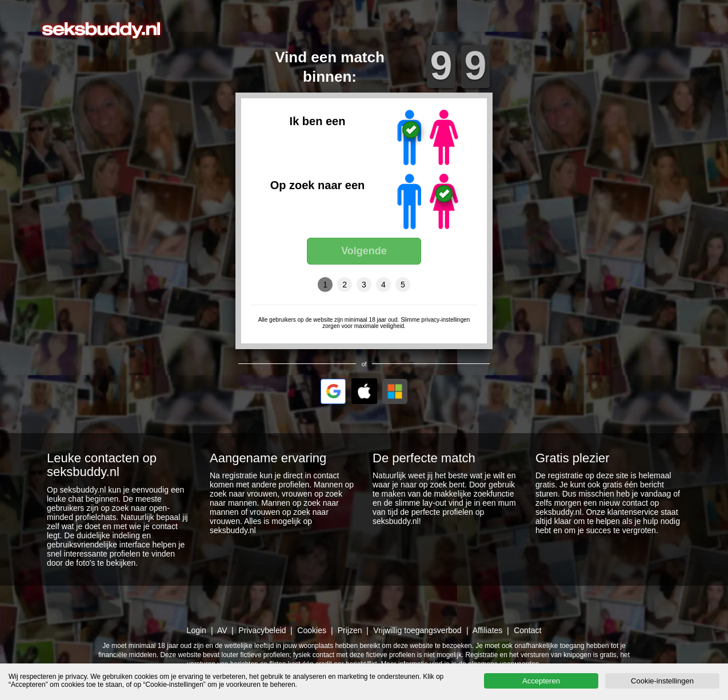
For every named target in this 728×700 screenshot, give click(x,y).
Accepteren (541, 681)
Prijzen (350, 630)
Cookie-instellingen (662, 681)
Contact (527, 630)
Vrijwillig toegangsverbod (417, 630)
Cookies (312, 630)
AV (222, 630)
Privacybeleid (262, 630)
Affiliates (488, 630)
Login (197, 630)
